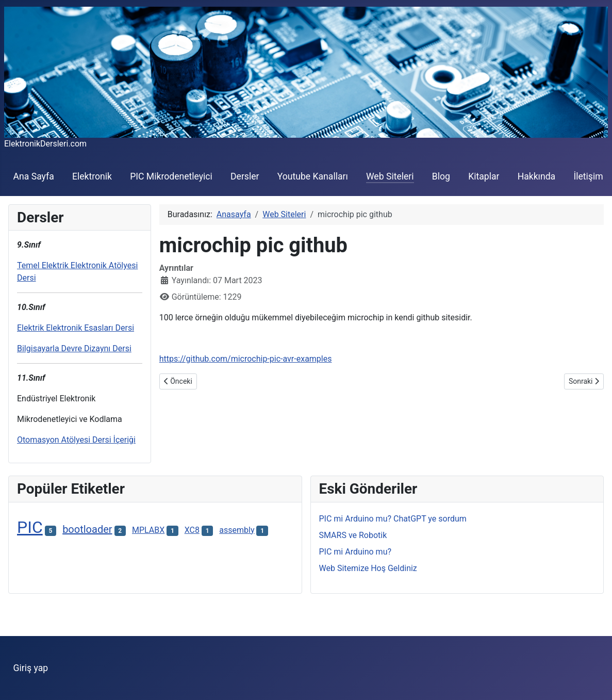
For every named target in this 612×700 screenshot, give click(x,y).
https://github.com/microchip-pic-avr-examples (246, 359)
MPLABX (148, 530)
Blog (441, 176)
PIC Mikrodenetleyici (171, 176)
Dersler (245, 176)
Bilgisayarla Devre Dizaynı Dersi (74, 348)
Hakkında (537, 176)
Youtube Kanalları (313, 176)
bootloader (87, 529)
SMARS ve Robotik (353, 535)
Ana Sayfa (34, 176)
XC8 (192, 530)
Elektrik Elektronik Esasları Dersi (76, 328)
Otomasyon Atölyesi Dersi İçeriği (76, 440)
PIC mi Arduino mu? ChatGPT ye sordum (393, 519)
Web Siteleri (390, 176)
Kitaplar (484, 176)
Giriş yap (31, 668)
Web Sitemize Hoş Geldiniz (368, 568)
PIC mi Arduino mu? (355, 552)
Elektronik (92, 176)
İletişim (588, 176)
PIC (30, 527)
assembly (237, 530)
